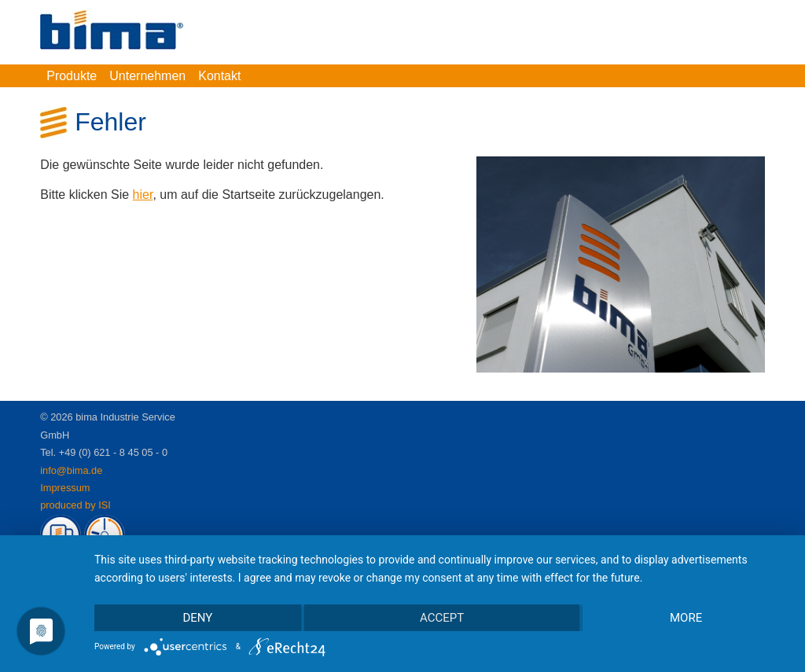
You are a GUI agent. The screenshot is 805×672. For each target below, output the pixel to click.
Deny (197, 618)
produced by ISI (75, 505)
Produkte (72, 76)
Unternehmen (147, 76)
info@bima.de (71, 470)
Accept (442, 618)
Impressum (65, 488)
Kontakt (219, 76)
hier (143, 195)
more (686, 618)
